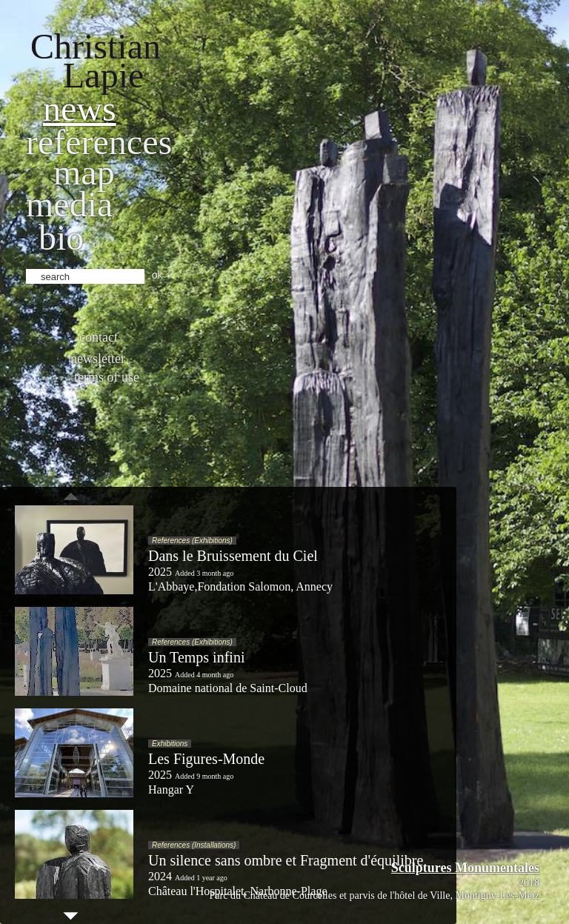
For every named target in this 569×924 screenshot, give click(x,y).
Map (84, 172)
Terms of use (107, 377)
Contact (99, 337)
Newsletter (98, 359)
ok (157, 275)
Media (69, 204)
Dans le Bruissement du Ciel (233, 556)
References (99, 142)
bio (61, 237)
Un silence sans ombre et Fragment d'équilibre (286, 860)
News (80, 109)
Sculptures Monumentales (465, 868)
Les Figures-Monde (206, 759)
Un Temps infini (196, 657)
